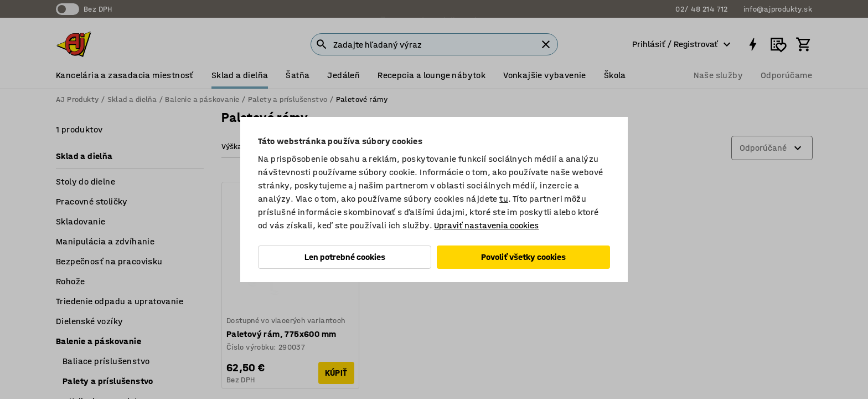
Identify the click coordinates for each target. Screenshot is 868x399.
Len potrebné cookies (345, 257)
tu (504, 199)
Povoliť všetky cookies (523, 257)
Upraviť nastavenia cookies (486, 225)
